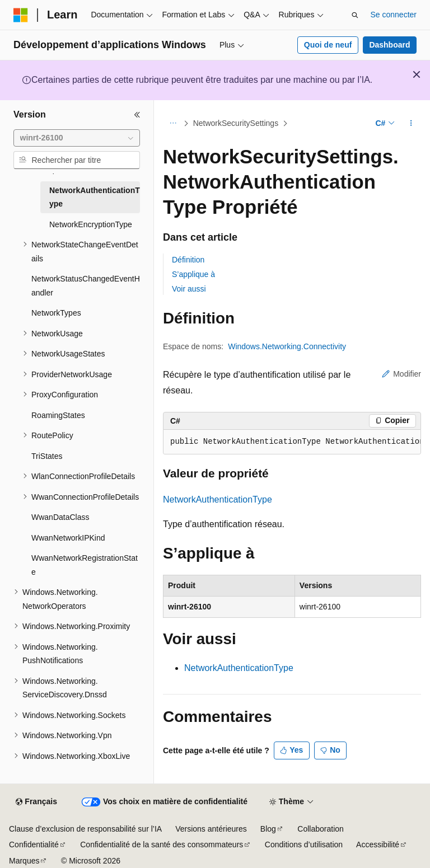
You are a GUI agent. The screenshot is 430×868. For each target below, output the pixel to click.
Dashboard (389, 45)
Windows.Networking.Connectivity (287, 346)
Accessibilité (378, 844)
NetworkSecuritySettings (236, 123)
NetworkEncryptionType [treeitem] (91, 224)
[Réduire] (137, 115)
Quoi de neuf (328, 45)
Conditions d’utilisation (304, 844)
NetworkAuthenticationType (218, 499)
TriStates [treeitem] (47, 456)
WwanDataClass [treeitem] (60, 517)
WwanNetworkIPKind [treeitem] (68, 538)
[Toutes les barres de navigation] (173, 124)
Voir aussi (189, 289)
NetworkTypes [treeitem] (56, 313)
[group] (292, 442)
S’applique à (193, 274)
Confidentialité (34, 844)
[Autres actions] (411, 124)
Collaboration (321, 829)
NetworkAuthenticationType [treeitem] (95, 197)
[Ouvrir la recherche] (355, 15)
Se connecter (394, 15)
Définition (188, 260)
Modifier (401, 374)
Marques (24, 861)
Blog (268, 829)
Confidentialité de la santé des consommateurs (162, 844)
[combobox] (77, 138)
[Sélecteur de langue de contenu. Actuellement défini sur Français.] (36, 802)
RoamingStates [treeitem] (58, 415)
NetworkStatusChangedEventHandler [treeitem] (86, 286)
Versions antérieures (211, 829)
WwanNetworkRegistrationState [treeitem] (85, 565)
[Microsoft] (21, 15)
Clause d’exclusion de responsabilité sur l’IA (85, 829)
